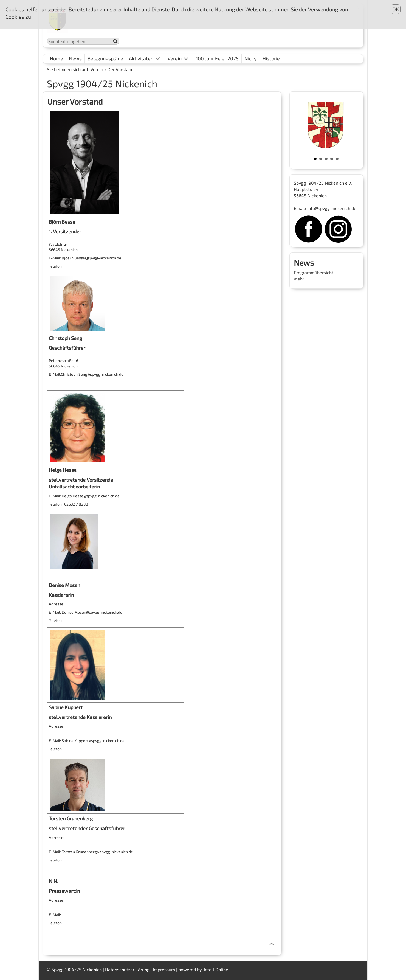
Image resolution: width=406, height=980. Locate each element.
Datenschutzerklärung (127, 969)
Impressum (164, 969)
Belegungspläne (105, 58)
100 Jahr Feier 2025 (217, 58)
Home (57, 58)
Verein (97, 69)
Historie (271, 58)
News (75, 58)
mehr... (301, 279)
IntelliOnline (216, 969)
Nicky (251, 58)
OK (396, 9)
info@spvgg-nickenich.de (332, 208)
